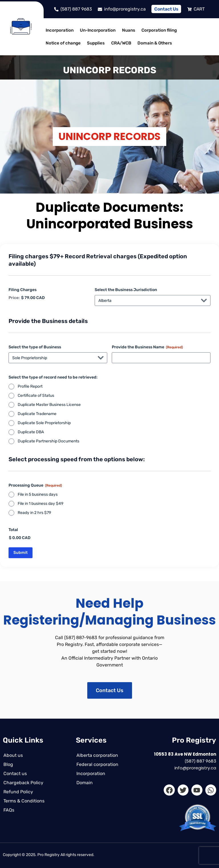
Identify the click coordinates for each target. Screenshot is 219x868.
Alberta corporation (97, 755)
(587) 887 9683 (200, 761)
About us (13, 755)
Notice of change (63, 43)
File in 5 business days (38, 494)
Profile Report (30, 386)
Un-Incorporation (97, 30)
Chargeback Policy (23, 783)
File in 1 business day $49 (40, 504)
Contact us (15, 774)
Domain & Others (152, 43)
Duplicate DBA (31, 432)
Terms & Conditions (23, 801)
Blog (8, 764)
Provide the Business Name (147, 347)
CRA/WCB (119, 43)
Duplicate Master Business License (49, 405)
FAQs (8, 810)
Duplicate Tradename (37, 414)
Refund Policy (18, 792)
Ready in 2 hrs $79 (34, 513)
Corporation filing (157, 30)
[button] (61, 30)
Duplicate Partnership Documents (48, 441)
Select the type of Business (35, 347)
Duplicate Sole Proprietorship (44, 423)
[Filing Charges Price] (49, 298)
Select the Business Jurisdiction (126, 290)
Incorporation (59, 30)
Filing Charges (23, 290)
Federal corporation (97, 764)
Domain (84, 783)
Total (13, 530)
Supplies (95, 43)
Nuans (127, 30)
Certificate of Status (36, 396)
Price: (14, 298)
